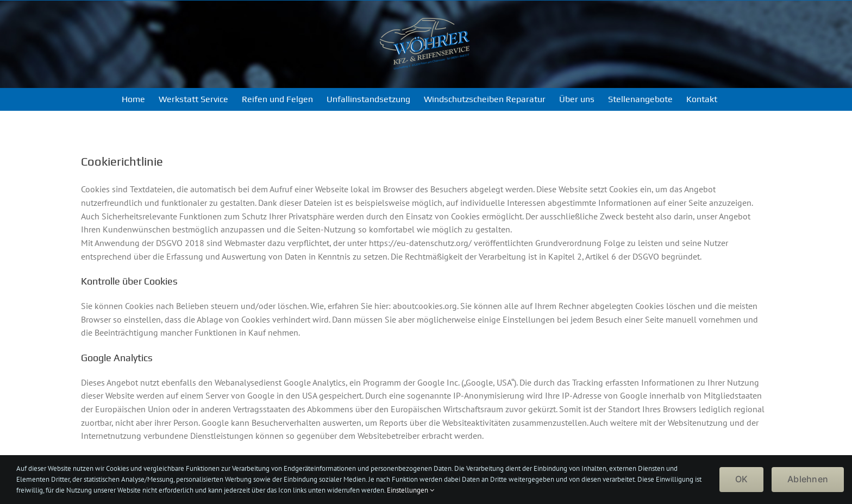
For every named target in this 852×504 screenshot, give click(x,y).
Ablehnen (808, 479)
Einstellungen (411, 490)
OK (741, 479)
